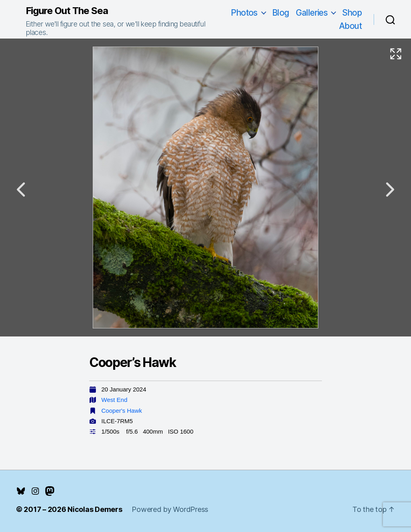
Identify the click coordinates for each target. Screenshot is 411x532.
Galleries (312, 13)
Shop (352, 13)
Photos (244, 13)
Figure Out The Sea (67, 11)
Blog (281, 13)
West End (115, 400)
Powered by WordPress (170, 509)
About (350, 26)
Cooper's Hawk (122, 411)
